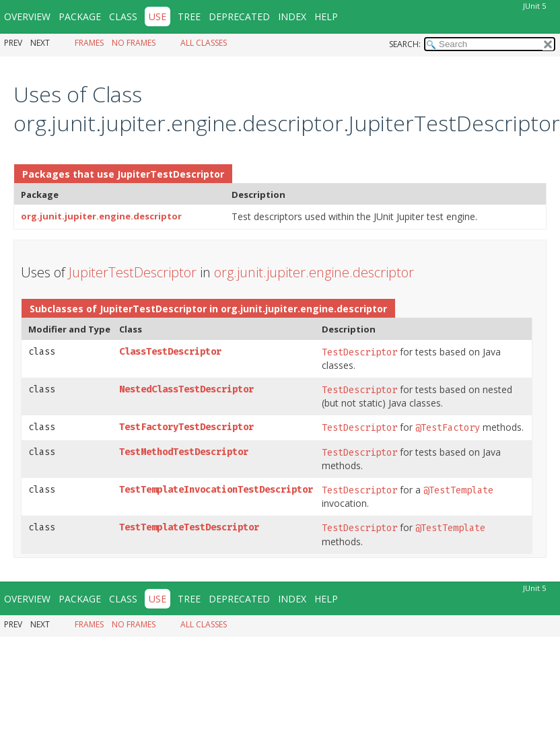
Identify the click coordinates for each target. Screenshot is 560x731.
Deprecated (239, 16)
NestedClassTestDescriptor (186, 389)
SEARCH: (405, 44)
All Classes (204, 43)
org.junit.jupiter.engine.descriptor (101, 216)
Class (123, 16)
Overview (27, 16)
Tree (189, 16)
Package (80, 16)
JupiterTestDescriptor (171, 174)
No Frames (134, 43)
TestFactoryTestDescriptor (186, 427)
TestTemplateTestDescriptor (189, 527)
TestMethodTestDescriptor (184, 452)
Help (326, 16)
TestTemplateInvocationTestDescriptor (216, 490)
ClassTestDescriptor (170, 352)
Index (292, 16)
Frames (89, 43)
